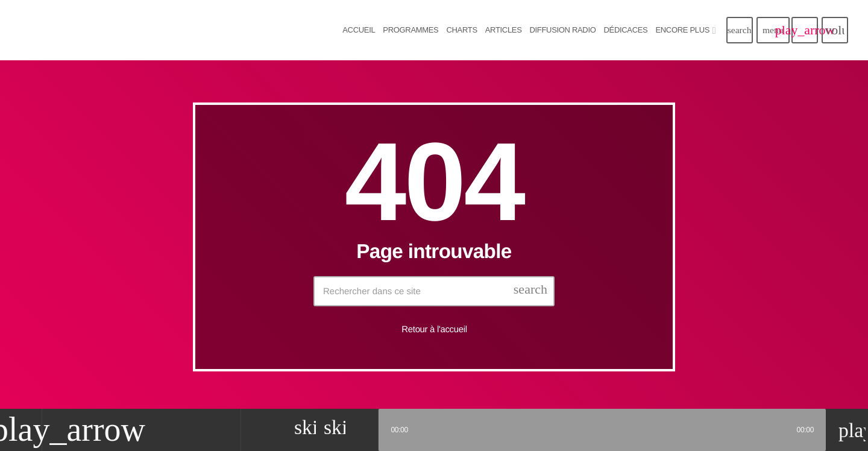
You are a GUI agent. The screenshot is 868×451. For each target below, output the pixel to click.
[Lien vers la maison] (145, 30)
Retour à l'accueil (434, 330)
